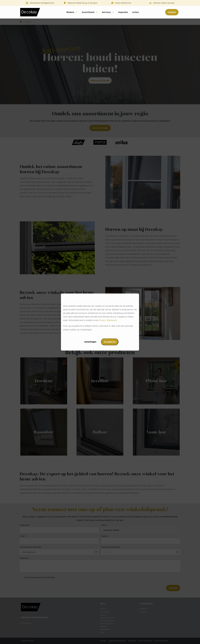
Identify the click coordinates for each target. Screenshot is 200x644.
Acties (136, 12)
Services (106, 12)
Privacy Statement (108, 320)
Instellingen (90, 342)
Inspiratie (123, 12)
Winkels (70, 12)
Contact (172, 12)
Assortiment (88, 12)
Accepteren (110, 342)
